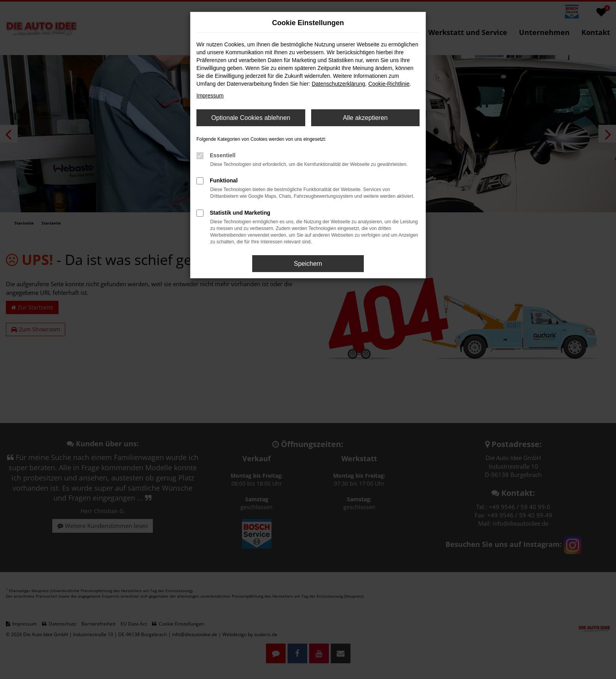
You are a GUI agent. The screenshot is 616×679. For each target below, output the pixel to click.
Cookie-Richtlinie (389, 84)
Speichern (308, 264)
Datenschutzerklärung (338, 84)
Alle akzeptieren (365, 118)
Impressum (210, 96)
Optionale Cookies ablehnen (251, 118)
